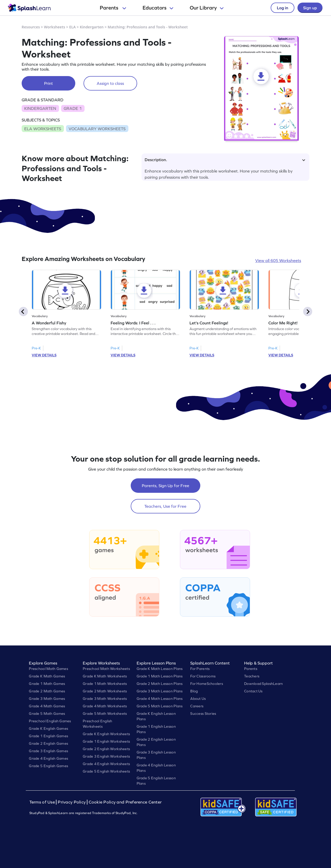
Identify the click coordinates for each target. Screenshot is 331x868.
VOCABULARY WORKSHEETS (97, 129)
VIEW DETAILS (44, 355)
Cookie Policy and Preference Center (125, 802)
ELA (73, 27)
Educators (158, 8)
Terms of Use (43, 802)
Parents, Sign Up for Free (165, 486)
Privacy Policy (72, 802)
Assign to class (110, 83)
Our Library (207, 8)
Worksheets (55, 27)
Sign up (310, 8)
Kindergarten (92, 27)
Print (48, 83)
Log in (283, 8)
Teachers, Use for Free (165, 506)
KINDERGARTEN (40, 108)
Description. (225, 160)
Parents (113, 8)
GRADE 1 (73, 108)
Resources (31, 27)
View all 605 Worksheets (278, 260)
